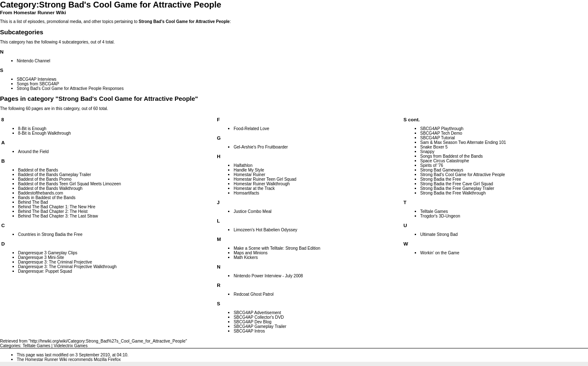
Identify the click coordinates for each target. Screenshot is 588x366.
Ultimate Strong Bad (439, 234)
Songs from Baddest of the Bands (452, 156)
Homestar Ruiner (249, 175)
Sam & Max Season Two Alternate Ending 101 (463, 142)
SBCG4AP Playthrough (442, 129)
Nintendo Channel (33, 61)
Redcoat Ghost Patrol (254, 294)
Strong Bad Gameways (442, 170)
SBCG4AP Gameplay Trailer (260, 326)
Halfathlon (243, 165)
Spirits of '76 (432, 165)
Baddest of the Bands (38, 170)
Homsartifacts (246, 193)
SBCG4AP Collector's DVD (259, 317)
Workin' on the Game (440, 253)
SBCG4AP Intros (249, 331)
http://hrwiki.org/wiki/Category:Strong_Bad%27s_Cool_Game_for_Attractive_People (108, 341)
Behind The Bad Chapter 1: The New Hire (57, 207)
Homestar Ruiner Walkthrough (262, 184)
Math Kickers (246, 257)
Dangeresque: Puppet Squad (45, 271)
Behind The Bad (33, 202)
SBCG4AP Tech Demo (441, 133)
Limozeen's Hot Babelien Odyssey (265, 230)
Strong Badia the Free (441, 179)
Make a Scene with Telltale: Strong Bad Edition (277, 248)
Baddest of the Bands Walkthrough (50, 188)
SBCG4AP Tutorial (438, 138)
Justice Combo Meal (253, 211)
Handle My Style (249, 170)
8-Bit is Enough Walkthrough (44, 133)
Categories (10, 346)
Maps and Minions (250, 253)
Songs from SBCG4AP (38, 84)
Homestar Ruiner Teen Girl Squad (265, 179)
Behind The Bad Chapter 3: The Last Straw (58, 216)
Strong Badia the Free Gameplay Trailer (457, 188)
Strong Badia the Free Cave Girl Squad (457, 184)
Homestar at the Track (254, 188)
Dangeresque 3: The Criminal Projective (55, 262)
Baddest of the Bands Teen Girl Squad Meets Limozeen (69, 184)
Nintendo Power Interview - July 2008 (268, 276)
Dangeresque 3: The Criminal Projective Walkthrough (67, 267)
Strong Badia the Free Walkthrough (453, 193)
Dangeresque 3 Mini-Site (41, 257)
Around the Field (33, 152)
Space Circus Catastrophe (445, 161)
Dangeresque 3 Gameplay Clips (48, 253)
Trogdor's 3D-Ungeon (440, 216)
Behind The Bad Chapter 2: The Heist (53, 211)
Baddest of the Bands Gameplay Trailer (55, 175)
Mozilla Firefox (107, 360)
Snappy (427, 152)
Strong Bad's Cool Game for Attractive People (184, 22)
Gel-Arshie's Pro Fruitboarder (261, 147)
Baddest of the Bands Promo (45, 179)
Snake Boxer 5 (434, 147)
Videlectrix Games (71, 346)
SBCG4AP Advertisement (257, 313)
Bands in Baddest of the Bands (47, 198)
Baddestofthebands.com (41, 193)
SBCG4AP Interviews (37, 79)
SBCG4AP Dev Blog (252, 322)
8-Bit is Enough (32, 129)
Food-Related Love (251, 129)
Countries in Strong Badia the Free (50, 234)
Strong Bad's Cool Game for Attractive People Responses (70, 88)
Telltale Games (434, 211)
